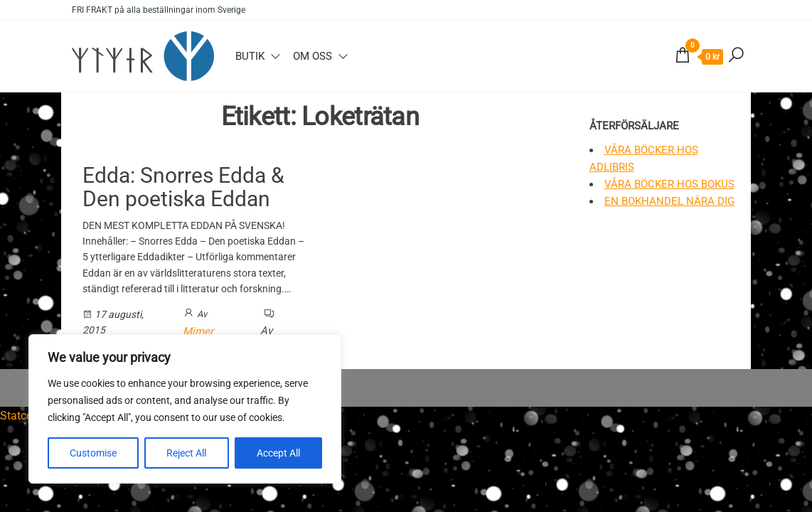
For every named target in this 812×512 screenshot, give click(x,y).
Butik (250, 56)
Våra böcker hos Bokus (669, 184)
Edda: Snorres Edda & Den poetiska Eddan (183, 187)
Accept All (278, 453)
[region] (185, 409)
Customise (93, 453)
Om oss (312, 56)
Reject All (186, 453)
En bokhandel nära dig (669, 201)
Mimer (198, 331)
